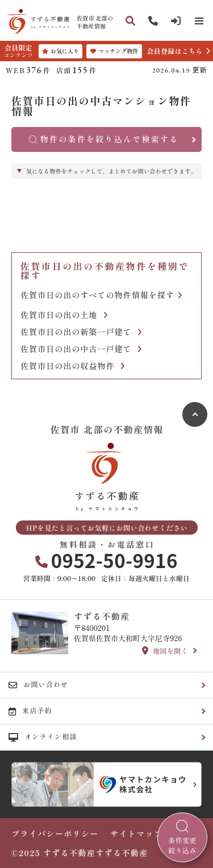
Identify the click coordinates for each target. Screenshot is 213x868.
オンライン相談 (43, 736)
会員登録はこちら (174, 51)
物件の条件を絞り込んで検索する (104, 139)
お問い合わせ (38, 684)
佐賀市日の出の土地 (64, 315)
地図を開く (165, 651)
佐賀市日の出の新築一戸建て (81, 332)
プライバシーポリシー (55, 833)
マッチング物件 (114, 51)
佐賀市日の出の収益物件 (73, 366)
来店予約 (30, 710)
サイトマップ (136, 833)
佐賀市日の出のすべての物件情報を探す (101, 295)
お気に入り (60, 51)
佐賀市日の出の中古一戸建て (81, 349)
